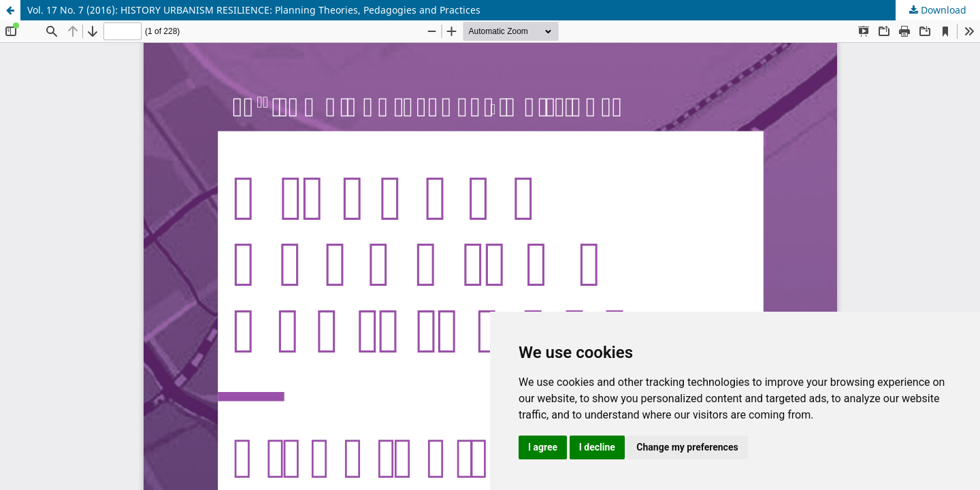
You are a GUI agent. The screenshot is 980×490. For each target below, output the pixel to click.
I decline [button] (597, 447)
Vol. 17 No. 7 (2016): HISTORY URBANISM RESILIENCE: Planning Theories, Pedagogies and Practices (254, 10)
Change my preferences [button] (687, 447)
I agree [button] (543, 447)
